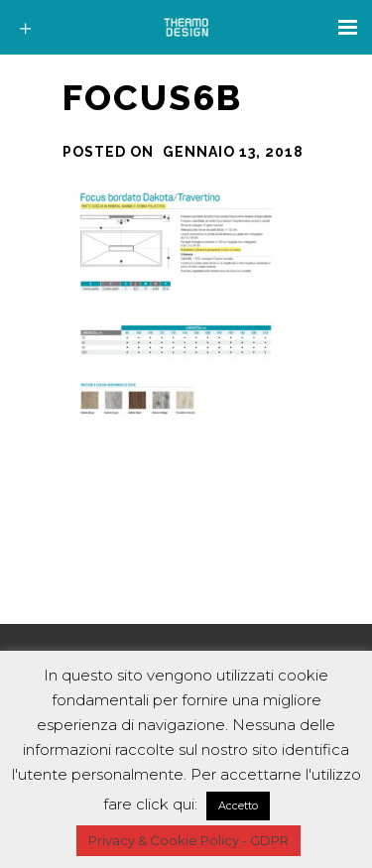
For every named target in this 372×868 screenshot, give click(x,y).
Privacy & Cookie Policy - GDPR (188, 840)
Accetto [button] (238, 806)
